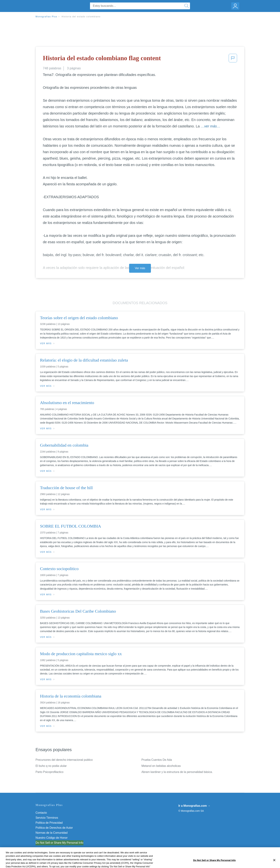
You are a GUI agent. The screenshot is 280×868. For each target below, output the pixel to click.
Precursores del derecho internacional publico (64, 760)
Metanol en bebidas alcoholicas (161, 766)
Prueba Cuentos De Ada (157, 760)
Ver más (140, 268)
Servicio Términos (47, 818)
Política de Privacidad (49, 823)
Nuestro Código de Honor (52, 838)
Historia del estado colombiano (81, 17)
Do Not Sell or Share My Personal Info (59, 843)
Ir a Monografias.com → (194, 806)
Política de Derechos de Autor (54, 828)
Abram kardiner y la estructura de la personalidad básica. (177, 772)
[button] (233, 59)
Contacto (41, 813)
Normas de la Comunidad (52, 833)
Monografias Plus (46, 17)
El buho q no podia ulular (51, 766)
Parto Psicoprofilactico (49, 772)
